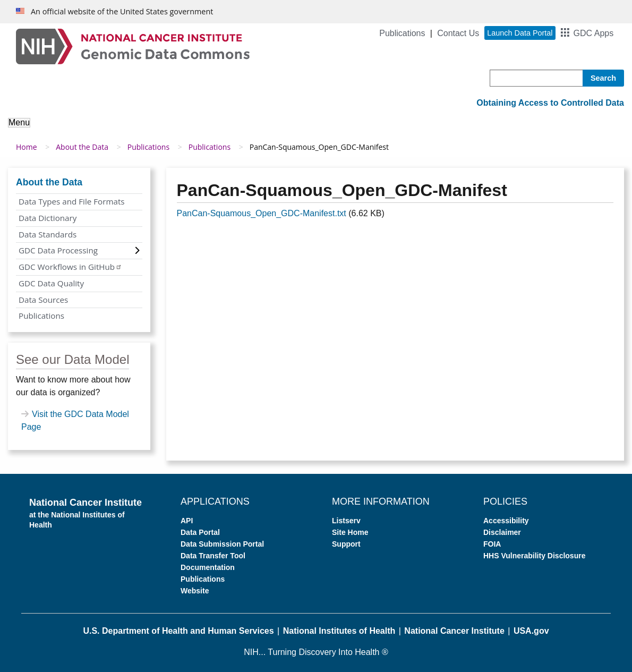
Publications (402, 33)
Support (346, 544)
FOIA (492, 544)
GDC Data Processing (58, 250)
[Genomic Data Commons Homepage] (133, 46)
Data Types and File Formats (72, 201)
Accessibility (506, 521)
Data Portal (200, 532)
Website (195, 591)
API (187, 521)
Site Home (350, 532)
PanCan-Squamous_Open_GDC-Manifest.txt (262, 213)
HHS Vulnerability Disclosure (534, 556)
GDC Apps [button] (594, 33)
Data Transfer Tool (213, 556)
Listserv (346, 521)
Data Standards (48, 234)
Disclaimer (502, 532)
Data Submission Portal (222, 544)
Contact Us (458, 33)
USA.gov (531, 631)
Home (27, 147)
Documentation (208, 567)
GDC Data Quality (51, 283)
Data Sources (43, 300)
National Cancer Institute (454, 631)
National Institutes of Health (339, 631)
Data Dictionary (48, 218)
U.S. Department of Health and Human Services (178, 631)
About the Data (82, 147)
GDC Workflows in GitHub (70, 267)
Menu (19, 122)
